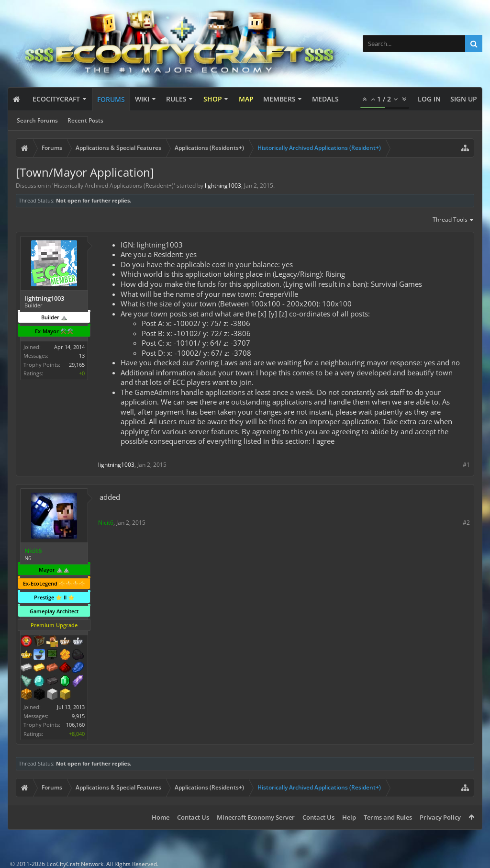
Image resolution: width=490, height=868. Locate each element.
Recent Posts (85, 120)
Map (246, 99)
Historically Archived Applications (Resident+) (114, 186)
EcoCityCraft (56, 99)
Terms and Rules (388, 817)
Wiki (142, 99)
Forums (111, 99)
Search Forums (37, 120)
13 (82, 355)
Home (161, 817)
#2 (466, 523)
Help (349, 817)
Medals (325, 99)
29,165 (77, 365)
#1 (466, 465)
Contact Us (193, 817)
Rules (176, 99)
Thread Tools (453, 220)
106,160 (75, 725)
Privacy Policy (440, 817)
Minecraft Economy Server (256, 817)
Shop (213, 99)
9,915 (78, 716)
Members (279, 99)
